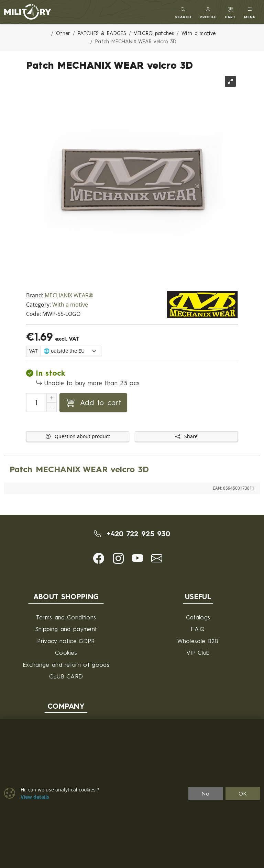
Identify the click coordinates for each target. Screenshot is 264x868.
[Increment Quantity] (52, 398)
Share (186, 436)
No (206, 793)
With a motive (70, 305)
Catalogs (198, 617)
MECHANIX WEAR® (69, 295)
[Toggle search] (183, 12)
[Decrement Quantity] (52, 407)
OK (243, 793)
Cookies (66, 653)
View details (35, 797)
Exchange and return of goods (66, 665)
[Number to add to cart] (36, 403)
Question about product (78, 436)
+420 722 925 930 (132, 534)
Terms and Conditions (66, 617)
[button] (208, 12)
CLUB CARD (66, 676)
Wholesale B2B (198, 641)
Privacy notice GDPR (66, 641)
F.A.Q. (198, 629)
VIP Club (198, 653)
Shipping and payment (66, 629)
